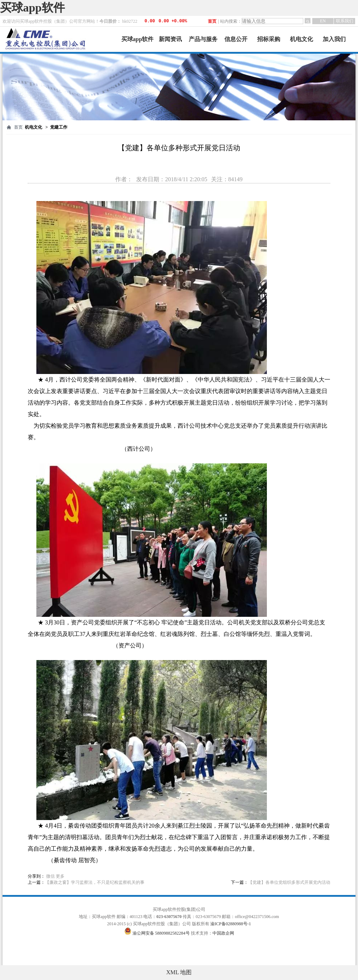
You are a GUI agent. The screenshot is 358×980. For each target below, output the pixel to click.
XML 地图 (179, 972)
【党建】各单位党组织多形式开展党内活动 (289, 882)
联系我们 (345, 21)
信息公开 (236, 39)
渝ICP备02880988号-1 (231, 924)
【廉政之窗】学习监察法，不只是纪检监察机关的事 (95, 882)
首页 (212, 21)
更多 (60, 876)
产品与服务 (203, 39)
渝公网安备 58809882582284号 (162, 933)
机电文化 (301, 39)
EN (323, 21)
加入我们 (334, 39)
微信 (50, 876)
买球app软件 (32, 8)
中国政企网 (223, 933)
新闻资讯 (170, 39)
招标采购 (269, 39)
